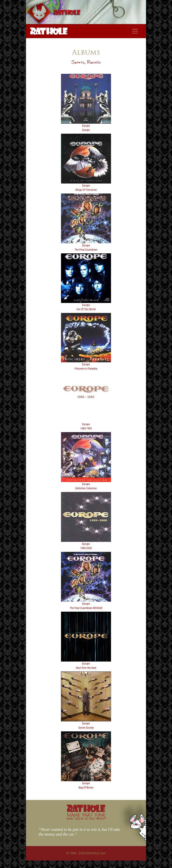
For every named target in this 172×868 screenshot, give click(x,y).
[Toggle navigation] (135, 31)
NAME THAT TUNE (86, 816)
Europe (86, 126)
